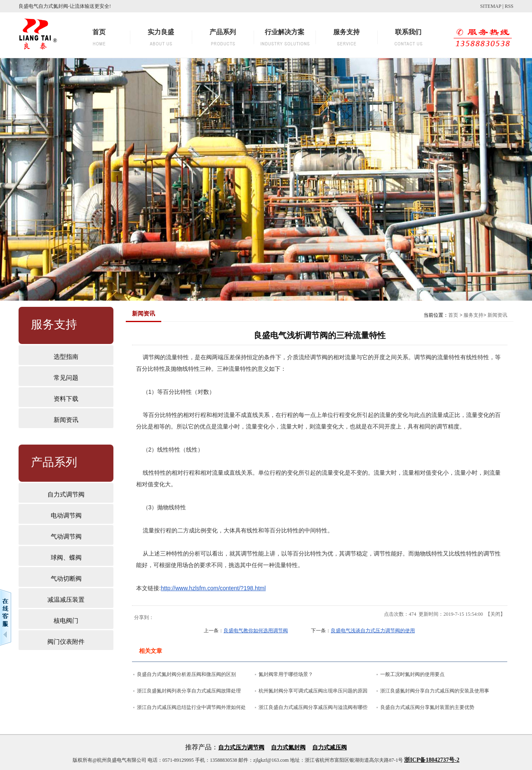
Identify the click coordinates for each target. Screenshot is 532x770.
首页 (453, 315)
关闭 (495, 614)
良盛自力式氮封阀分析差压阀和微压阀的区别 (186, 674)
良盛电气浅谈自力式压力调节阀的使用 (373, 631)
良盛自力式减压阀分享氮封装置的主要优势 (427, 707)
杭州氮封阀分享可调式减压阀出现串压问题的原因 (313, 691)
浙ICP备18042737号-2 (432, 760)
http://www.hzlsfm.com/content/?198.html (213, 588)
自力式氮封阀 (288, 748)
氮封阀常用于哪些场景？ (286, 674)
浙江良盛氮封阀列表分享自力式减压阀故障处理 (189, 691)
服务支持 (473, 315)
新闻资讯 (497, 315)
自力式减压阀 (330, 748)
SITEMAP (491, 6)
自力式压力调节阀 (241, 748)
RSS (509, 6)
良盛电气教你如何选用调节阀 (256, 631)
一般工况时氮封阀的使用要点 (412, 674)
